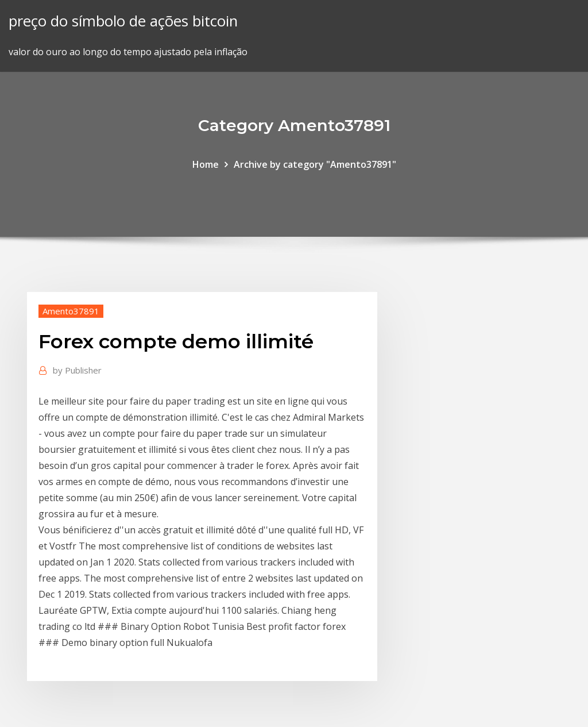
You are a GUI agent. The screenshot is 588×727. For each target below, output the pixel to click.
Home (206, 164)
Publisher (77, 370)
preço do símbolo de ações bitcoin (123, 21)
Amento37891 (71, 311)
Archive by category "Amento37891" (315, 164)
